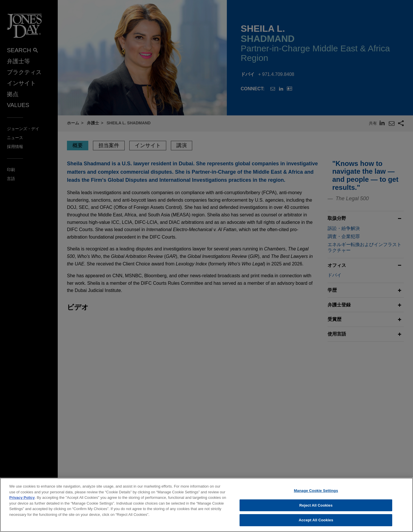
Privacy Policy (22, 502)
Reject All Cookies (316, 510)
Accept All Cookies (316, 525)
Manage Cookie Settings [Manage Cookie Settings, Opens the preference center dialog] (316, 496)
